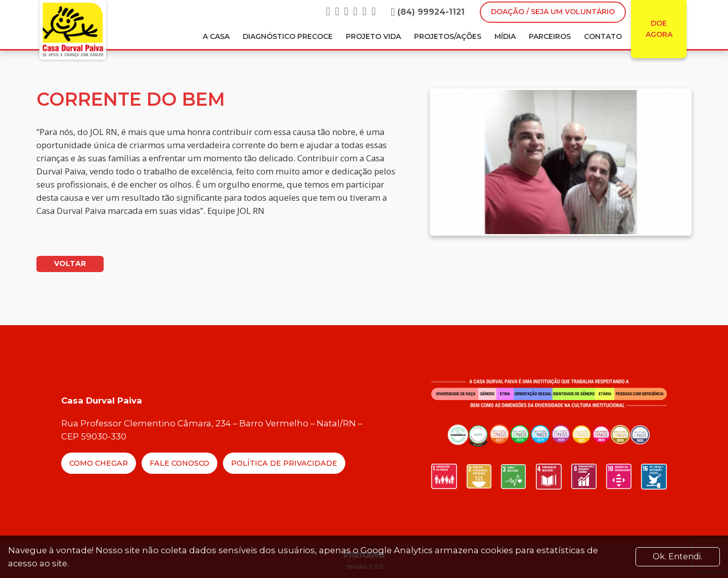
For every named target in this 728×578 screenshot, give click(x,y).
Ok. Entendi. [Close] (677, 557)
